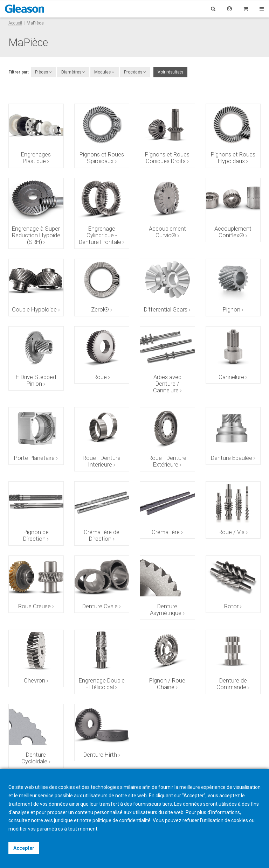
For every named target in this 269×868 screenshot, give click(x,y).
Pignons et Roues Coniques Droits (167, 158)
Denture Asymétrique (166, 610)
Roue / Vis (232, 532)
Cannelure (231, 377)
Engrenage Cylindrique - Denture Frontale (100, 235)
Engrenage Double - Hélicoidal (102, 684)
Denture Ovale (100, 606)
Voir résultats (170, 72)
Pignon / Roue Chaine (167, 684)
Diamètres (73, 72)
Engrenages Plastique (36, 158)
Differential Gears (166, 309)
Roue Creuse (35, 606)
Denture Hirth (100, 755)
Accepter (24, 848)
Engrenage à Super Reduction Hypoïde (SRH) (36, 235)
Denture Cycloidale (34, 758)
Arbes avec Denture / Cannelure (167, 384)
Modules (104, 72)
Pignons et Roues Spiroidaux (102, 158)
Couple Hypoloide (34, 309)
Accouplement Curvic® (167, 232)
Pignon (232, 309)
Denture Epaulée (232, 458)
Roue (100, 377)
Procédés (135, 72)
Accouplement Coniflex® (233, 232)
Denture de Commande (232, 684)
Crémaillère (166, 532)
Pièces (43, 72)
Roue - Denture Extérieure (167, 461)
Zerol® (100, 309)
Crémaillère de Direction (102, 535)
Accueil (15, 23)
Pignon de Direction (36, 535)
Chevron (35, 680)
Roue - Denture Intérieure (102, 461)
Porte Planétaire (34, 458)
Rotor (231, 606)
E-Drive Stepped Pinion (36, 380)
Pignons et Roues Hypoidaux (233, 158)
